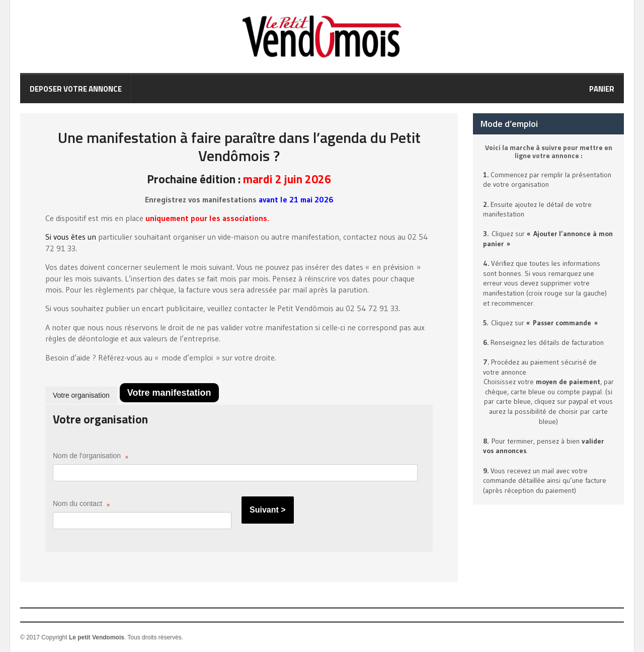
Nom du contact (81, 505)
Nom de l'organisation (91, 457)
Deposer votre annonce (76, 89)
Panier (602, 89)
